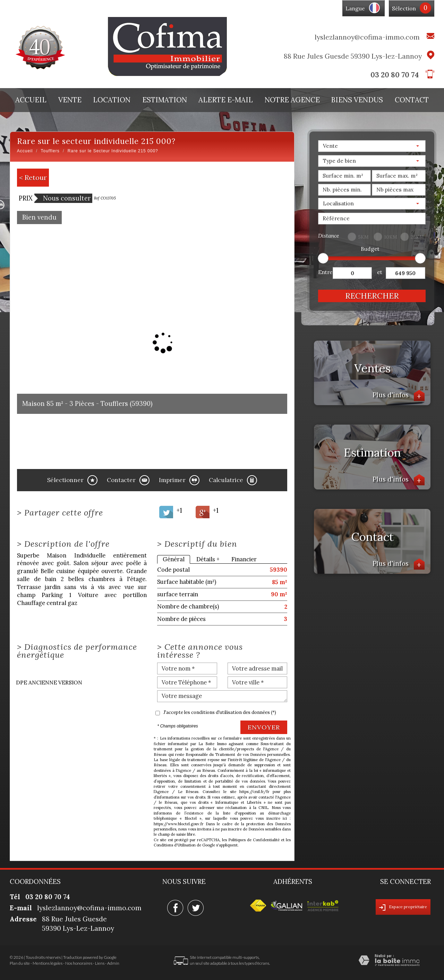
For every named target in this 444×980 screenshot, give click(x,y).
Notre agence (292, 100)
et (380, 272)
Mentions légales (48, 963)
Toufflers (50, 151)
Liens (100, 963)
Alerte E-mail (226, 100)
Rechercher (372, 296)
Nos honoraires (79, 963)
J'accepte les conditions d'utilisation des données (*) (220, 712)
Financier (244, 559)
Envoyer (264, 727)
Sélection (404, 8)
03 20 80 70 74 (395, 75)
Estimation (165, 100)
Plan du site (20, 963)
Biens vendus (357, 100)
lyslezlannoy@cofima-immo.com (367, 37)
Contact (412, 100)
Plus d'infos (399, 396)
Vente (70, 100)
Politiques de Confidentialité (254, 840)
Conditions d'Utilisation (175, 845)
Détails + (208, 559)
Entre (325, 272)
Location (112, 100)
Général (174, 559)
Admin (113, 963)
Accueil (31, 100)
